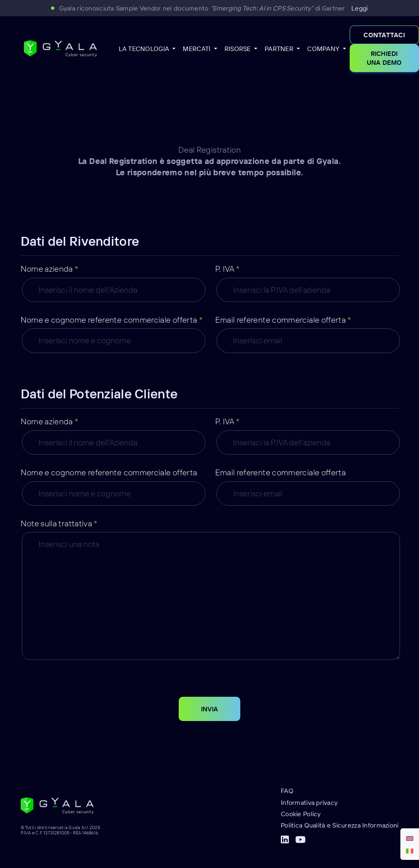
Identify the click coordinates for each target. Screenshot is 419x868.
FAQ (287, 791)
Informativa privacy (309, 802)
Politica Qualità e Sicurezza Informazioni (340, 825)
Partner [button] (280, 49)
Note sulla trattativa (59, 523)
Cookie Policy (301, 814)
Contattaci (384, 35)
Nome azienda (50, 269)
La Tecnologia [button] (145, 49)
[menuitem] (410, 838)
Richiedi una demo (384, 58)
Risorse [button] (238, 49)
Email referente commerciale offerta (283, 320)
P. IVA (228, 269)
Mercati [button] (197, 49)
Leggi (359, 8)
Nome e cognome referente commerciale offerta (112, 320)
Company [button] (324, 49)
